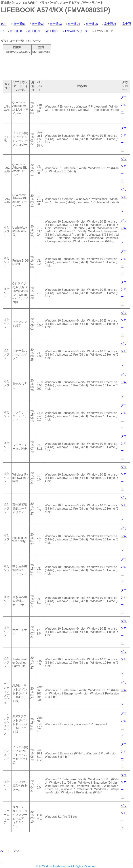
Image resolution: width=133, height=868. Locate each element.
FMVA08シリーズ (76, 31)
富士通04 (74, 24)
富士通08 (16, 31)
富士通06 (110, 24)
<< (2, 851)
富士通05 (92, 24)
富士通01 (20, 24)
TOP (4, 24)
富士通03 (56, 24)
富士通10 (52, 31)
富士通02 (38, 24)
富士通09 (34, 31)
